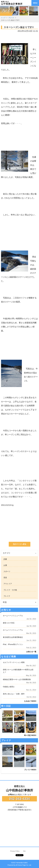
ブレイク (11, 18)
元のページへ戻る (20, 544)
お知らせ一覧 (31, 652)
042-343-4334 (19, 799)
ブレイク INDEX (30, 770)
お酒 (5, 565)
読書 (5, 559)
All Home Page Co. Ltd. (24, 865)
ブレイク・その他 (10, 590)
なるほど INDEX (30, 701)
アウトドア (7, 584)
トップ (3, 18)
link (24, 851)
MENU (35, 3)
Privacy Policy (15, 851)
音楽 (5, 578)
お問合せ (11, 795)
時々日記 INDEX (30, 735)
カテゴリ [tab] (7, 553)
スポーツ (6, 571)
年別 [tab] (5, 602)
